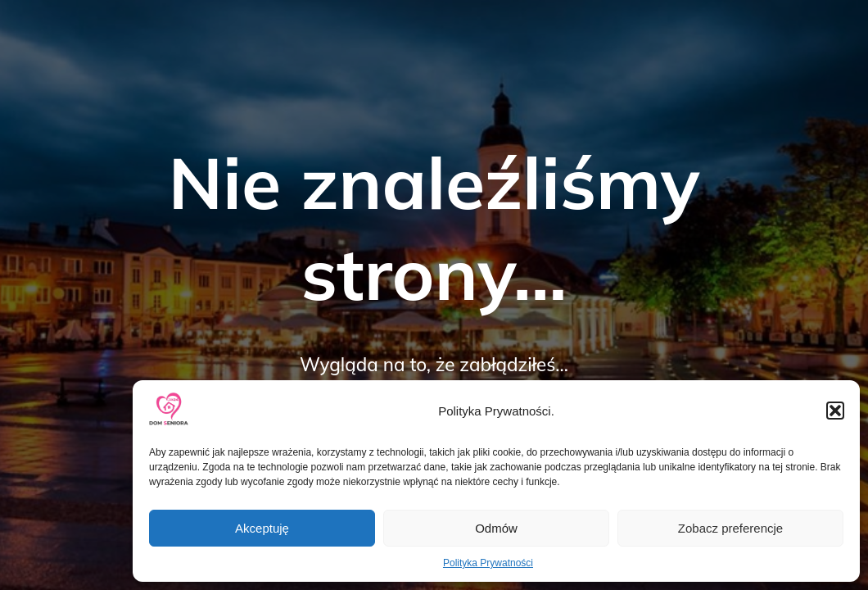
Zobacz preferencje (730, 528)
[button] (835, 411)
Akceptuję (262, 528)
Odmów (496, 528)
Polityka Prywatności (488, 563)
